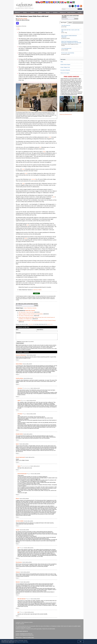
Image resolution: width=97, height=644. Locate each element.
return (26, 238)
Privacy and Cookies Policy (22, 642)
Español (52, 3)
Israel (25, 308)
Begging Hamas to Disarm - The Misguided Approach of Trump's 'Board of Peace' (37, 320)
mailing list (50, 324)
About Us (17, 12)
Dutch (18, 28)
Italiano (59, 3)
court (23, 169)
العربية (37, 3)
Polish (18, 30)
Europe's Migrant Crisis (65, 67)
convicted (33, 179)
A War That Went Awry (66, 25)
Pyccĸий (71, 3)
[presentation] (64, 23)
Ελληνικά (47, 3)
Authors (40, 12)
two (40, 147)
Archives (55, 12)
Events (25, 12)
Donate (48, 12)
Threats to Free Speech (65, 73)
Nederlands (62, 3)
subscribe (31, 324)
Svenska (74, 3)
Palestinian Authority (32, 308)
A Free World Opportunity (66, 48)
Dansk (42, 3)
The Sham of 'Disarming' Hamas (26, 316)
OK (81, 642)
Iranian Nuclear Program (65, 64)
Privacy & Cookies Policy (28, 637)
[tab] (64, 23)
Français (54, 3)
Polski (65, 3)
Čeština (39, 3)
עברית (57, 3)
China (62, 62)
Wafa (44, 152)
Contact (80, 12)
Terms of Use (19, 637)
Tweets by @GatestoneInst (66, 114)
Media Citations (71, 12)
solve (50, 137)
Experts (33, 12)
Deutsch (44, 3)
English (49, 3)
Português (68, 3)
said (28, 225)
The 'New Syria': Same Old (26, 312)
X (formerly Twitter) (37, 290)
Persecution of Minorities (65, 70)
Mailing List (63, 12)
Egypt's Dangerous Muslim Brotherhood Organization (31, 314)
